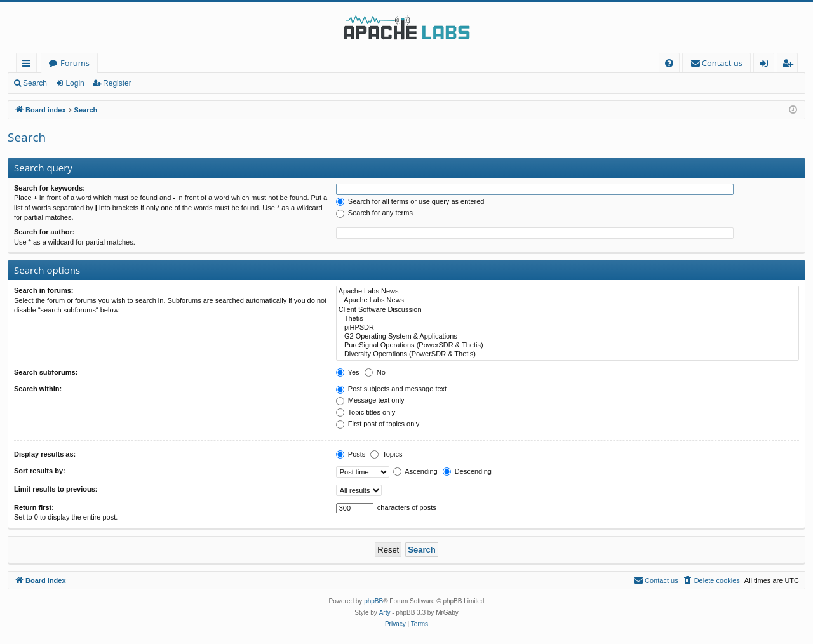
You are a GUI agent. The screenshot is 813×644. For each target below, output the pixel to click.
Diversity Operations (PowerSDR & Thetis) (568, 354)
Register (117, 83)
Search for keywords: (50, 188)
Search (35, 83)
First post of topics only (378, 424)
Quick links (29, 65)
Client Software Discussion (568, 310)
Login (75, 83)
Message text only (370, 400)
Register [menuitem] (790, 65)
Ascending (415, 471)
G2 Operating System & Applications (568, 337)
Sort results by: (40, 471)
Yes (348, 372)
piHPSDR (568, 328)
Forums (75, 63)
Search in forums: (44, 290)
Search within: (38, 389)
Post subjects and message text (391, 389)
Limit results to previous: (56, 489)
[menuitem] (669, 63)
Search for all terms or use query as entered (410, 201)
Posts (351, 454)
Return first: (34, 507)
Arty (385, 613)
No (375, 372)
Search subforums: (46, 372)
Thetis (568, 319)
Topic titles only (366, 412)
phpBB (373, 601)
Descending (467, 471)
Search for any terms (374, 213)
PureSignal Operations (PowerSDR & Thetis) (568, 345)
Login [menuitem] (766, 65)
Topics (386, 454)
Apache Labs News (568, 292)
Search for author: (44, 232)
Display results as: (45, 454)
